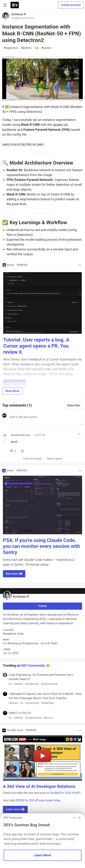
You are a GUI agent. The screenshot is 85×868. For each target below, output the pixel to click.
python (26, 48)
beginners (11, 48)
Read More (12, 391)
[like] (13, 451)
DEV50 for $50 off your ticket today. (38, 800)
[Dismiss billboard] (80, 818)
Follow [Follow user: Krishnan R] (43, 606)
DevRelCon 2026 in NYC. (66, 793)
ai (36, 48)
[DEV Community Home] (15, 5)
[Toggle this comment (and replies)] (5, 442)
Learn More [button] (42, 855)
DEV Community (33, 665)
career (46, 48)
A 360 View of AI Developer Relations (39, 786)
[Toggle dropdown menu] (80, 265)
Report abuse (55, 459)
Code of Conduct (32, 459)
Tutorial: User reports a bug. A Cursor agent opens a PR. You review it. (36, 346)
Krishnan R (19, 14)
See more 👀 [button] (14, 574)
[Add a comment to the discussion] (45, 419)
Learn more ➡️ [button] (15, 809)
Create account (71, 5)
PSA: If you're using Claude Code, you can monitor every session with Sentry (42, 546)
